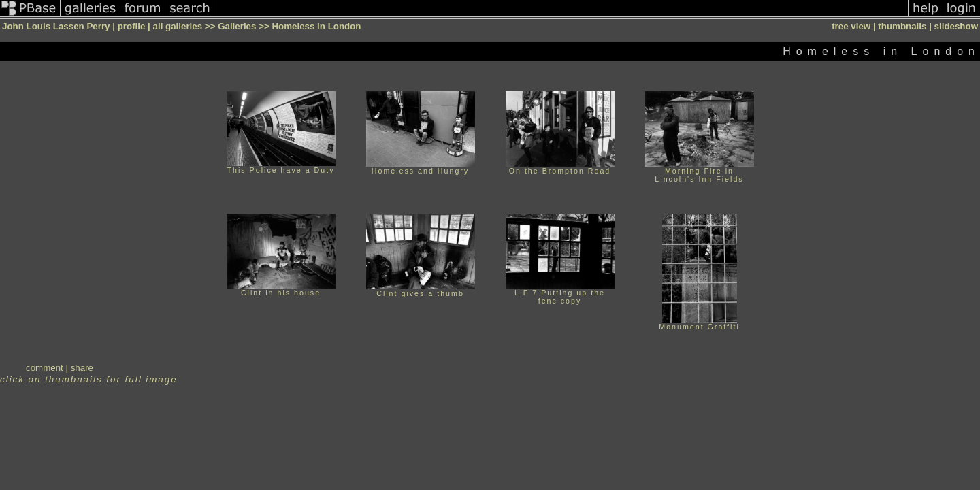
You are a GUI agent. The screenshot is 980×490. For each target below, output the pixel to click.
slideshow (956, 26)
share (82, 368)
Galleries (237, 26)
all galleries (178, 26)
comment (45, 368)
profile (132, 26)
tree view (851, 26)
